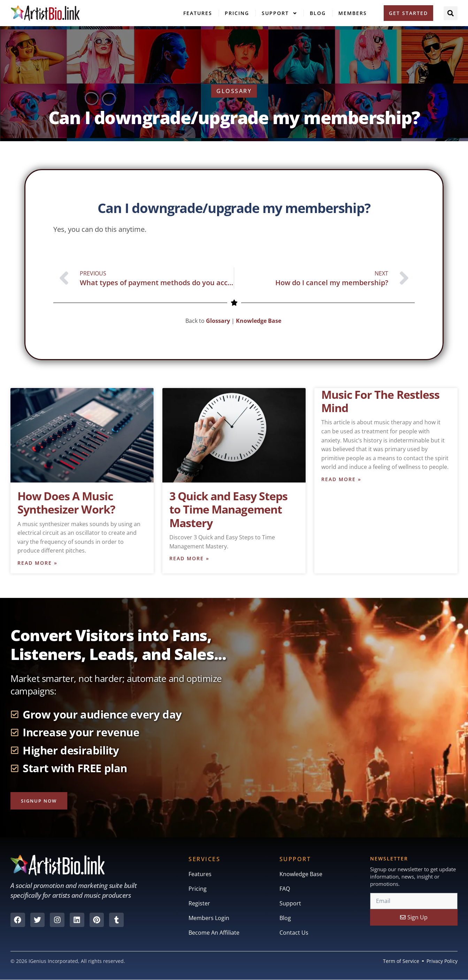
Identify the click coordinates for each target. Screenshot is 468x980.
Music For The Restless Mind (380, 401)
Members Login (209, 919)
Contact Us (294, 933)
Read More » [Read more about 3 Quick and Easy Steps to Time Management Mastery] (189, 559)
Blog (318, 13)
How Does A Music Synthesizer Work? (66, 503)
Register (199, 904)
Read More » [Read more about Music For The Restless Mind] (341, 480)
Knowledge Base (259, 321)
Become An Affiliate (214, 933)
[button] (451, 13)
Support (279, 13)
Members (353, 13)
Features (198, 13)
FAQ (285, 889)
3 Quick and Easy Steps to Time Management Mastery (228, 509)
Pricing (237, 13)
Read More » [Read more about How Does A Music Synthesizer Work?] (37, 563)
